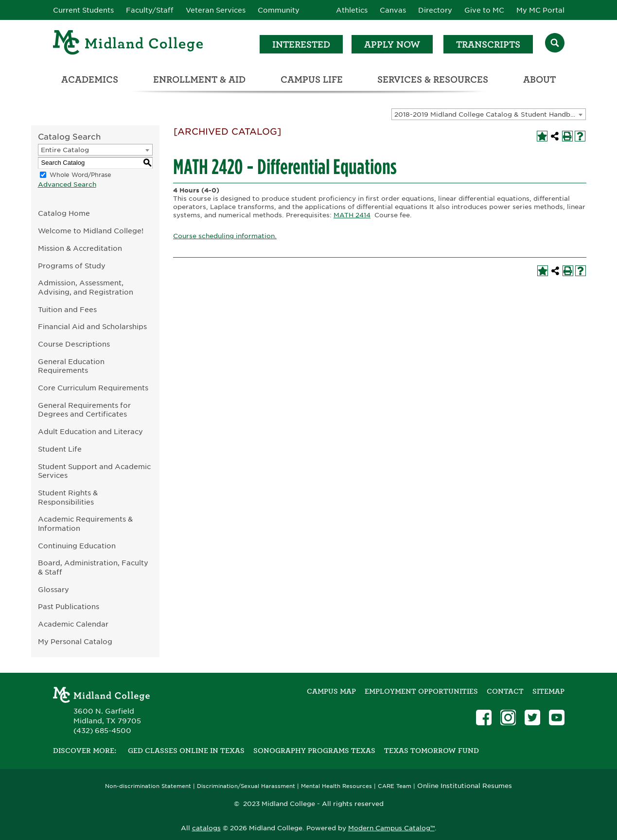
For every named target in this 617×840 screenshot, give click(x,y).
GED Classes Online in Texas (186, 751)
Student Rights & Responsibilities (68, 497)
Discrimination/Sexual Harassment (246, 786)
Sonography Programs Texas (314, 751)
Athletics (352, 10)
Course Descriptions (74, 344)
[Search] (555, 44)
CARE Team (395, 786)
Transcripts (488, 44)
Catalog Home (64, 213)
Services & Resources (433, 79)
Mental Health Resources (336, 786)
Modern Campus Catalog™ (391, 828)
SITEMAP (548, 691)
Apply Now (392, 44)
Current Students (83, 10)
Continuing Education (77, 546)
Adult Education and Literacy (90, 431)
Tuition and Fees (67, 309)
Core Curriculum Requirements (93, 388)
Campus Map (331, 691)
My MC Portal (540, 10)
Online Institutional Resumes (465, 786)
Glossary (53, 589)
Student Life (60, 449)
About (539, 79)
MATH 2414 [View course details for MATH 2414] (352, 215)
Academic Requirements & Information (85, 524)
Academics (90, 79)
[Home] (128, 44)
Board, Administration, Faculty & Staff (93, 567)
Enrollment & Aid (199, 79)
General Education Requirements (71, 366)
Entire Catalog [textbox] (65, 150)
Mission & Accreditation (80, 248)
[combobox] (489, 114)
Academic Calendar (73, 624)
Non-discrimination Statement (148, 786)
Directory (435, 10)
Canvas (393, 10)
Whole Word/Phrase (80, 175)
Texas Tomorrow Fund (432, 751)
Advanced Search (67, 184)
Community (279, 10)
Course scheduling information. (225, 236)
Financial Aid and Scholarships (92, 326)
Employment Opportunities (421, 691)
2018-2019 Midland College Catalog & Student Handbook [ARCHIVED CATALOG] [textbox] (490, 114)
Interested (301, 44)
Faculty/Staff (150, 10)
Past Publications (69, 606)
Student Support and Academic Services (94, 471)
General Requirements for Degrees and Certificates (84, 410)
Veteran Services (216, 10)
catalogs (206, 828)
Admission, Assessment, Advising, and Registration (86, 287)
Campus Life (312, 79)
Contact (505, 691)
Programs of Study (72, 266)
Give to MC (484, 10)
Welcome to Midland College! (91, 231)
